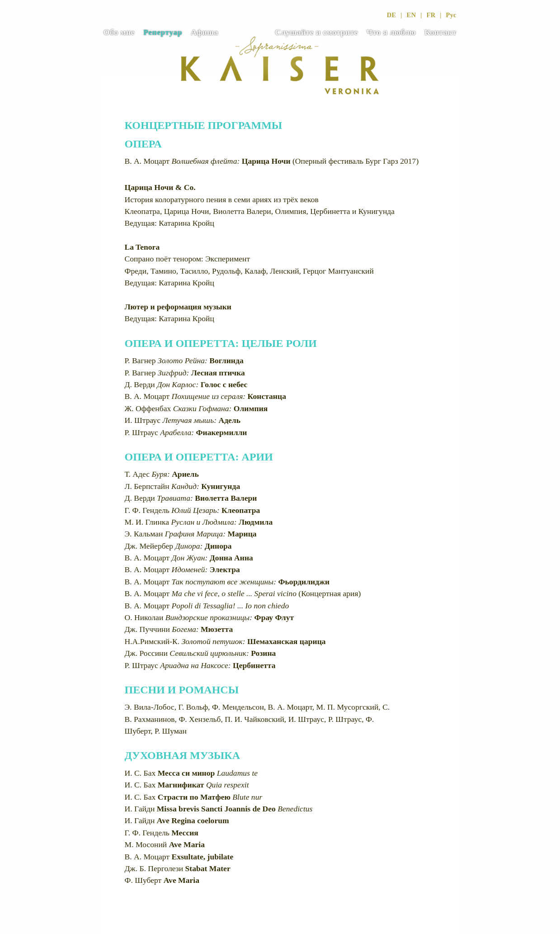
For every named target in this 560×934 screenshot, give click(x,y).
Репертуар (163, 32)
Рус (451, 15)
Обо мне (119, 32)
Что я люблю (391, 32)
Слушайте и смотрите (316, 32)
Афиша (205, 32)
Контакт (440, 32)
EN (412, 15)
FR (431, 15)
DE (392, 15)
